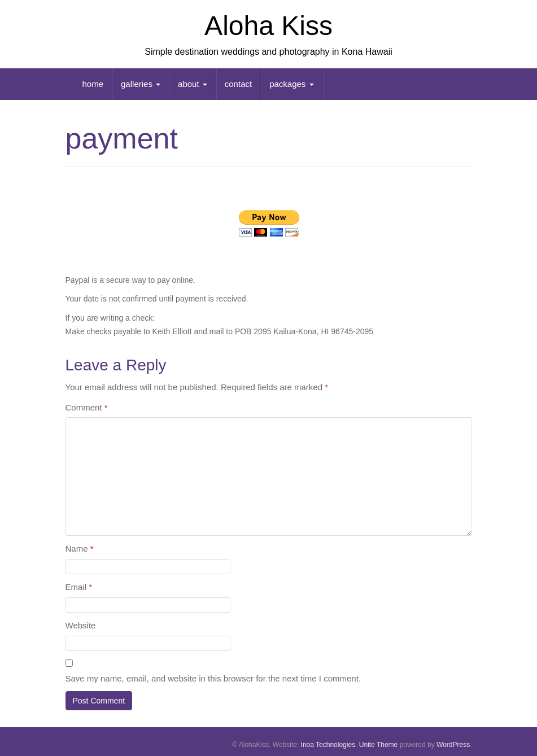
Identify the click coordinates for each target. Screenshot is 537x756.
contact (238, 84)
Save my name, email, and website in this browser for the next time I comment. (213, 678)
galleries (141, 84)
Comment (87, 407)
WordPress (453, 745)
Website (81, 625)
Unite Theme (378, 745)
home (93, 84)
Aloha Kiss (268, 26)
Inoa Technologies (328, 745)
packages (291, 84)
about (193, 84)
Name (80, 549)
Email (79, 587)
